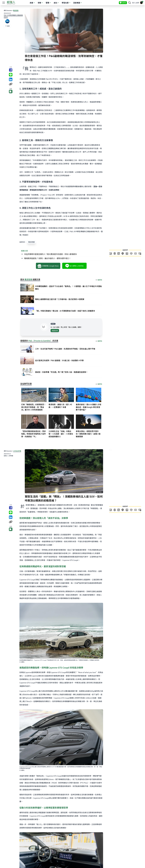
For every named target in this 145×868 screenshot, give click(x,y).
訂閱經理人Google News (48, 266)
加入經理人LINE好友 (74, 266)
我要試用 (55, 331)
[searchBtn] (130, 3)
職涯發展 (16, 10)
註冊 (137, 3)
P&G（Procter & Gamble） (40, 341)
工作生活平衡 (17, 451)
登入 (134, 3)
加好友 (123, 3)
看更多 (100, 280)
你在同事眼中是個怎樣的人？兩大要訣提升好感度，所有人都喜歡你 (50, 254)
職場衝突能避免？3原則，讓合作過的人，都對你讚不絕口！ (47, 258)
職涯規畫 (31, 242)
